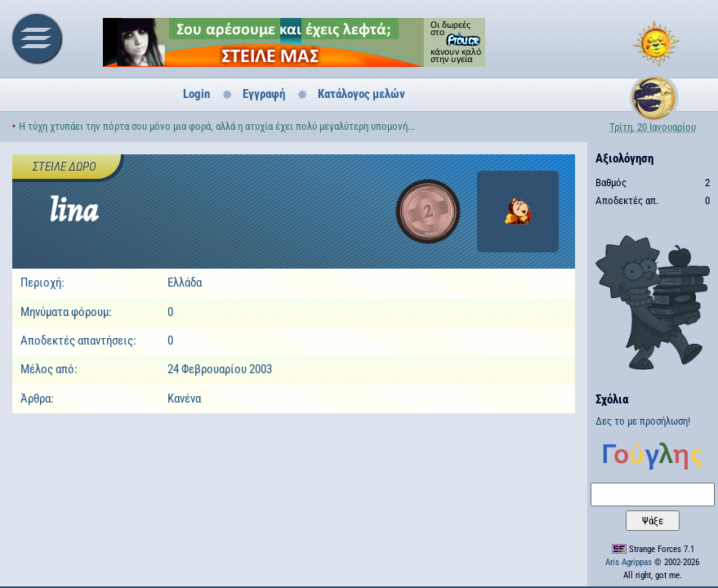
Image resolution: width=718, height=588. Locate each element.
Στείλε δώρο (65, 167)
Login (196, 94)
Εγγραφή (264, 94)
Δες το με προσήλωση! (643, 421)
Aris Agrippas (629, 562)
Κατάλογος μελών (361, 94)
